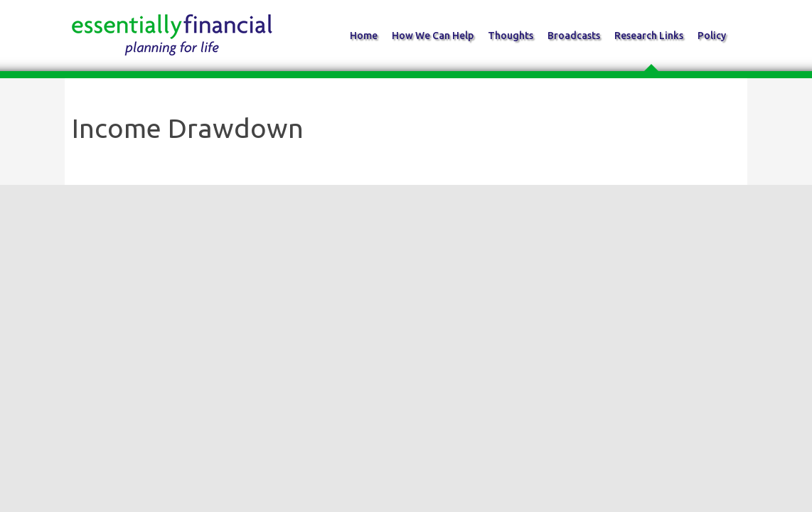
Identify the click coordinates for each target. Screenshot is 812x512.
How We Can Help (433, 36)
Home (364, 36)
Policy (712, 36)
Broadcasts (574, 36)
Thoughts (511, 36)
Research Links (649, 36)
